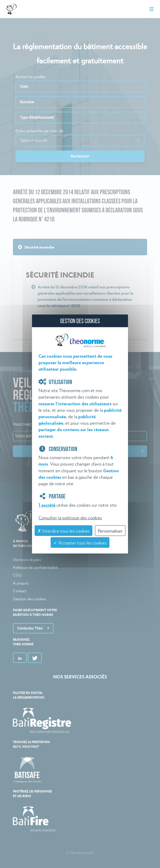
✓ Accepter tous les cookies (80, 542)
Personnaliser (110, 531)
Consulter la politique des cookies (70, 517)
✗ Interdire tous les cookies (63, 531)
